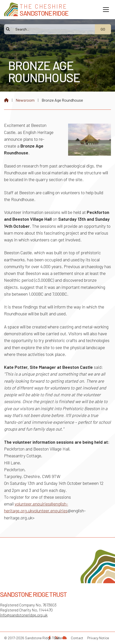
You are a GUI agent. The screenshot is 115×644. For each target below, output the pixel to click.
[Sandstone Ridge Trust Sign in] (65, 638)
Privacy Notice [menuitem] (98, 638)
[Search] (52, 29)
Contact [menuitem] (77, 638)
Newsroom (25, 100)
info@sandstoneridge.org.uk (24, 615)
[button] (106, 10)
